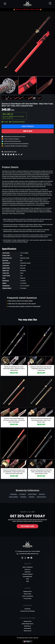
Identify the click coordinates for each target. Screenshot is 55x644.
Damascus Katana (41, 497)
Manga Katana (28, 621)
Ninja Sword (28, 626)
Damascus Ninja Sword (40, 195)
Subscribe (28, 572)
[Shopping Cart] (50, 3)
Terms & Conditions (28, 596)
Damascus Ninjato (14, 497)
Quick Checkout (28, 126)
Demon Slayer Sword (28, 624)
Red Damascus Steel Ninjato (18, 205)
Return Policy (27, 594)
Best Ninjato (22, 494)
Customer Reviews (28, 574)
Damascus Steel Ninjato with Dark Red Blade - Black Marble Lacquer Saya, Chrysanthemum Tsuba (41, 472)
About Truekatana (28, 567)
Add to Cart (28, 131)
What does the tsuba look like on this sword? (22, 304)
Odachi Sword (27, 631)
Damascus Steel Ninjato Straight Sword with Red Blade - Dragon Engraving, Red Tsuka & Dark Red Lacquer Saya (14, 472)
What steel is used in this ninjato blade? (21, 301)
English (27, 641)
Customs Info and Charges (28, 611)
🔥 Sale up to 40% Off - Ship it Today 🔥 (27, 9)
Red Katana (42, 494)
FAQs (27, 579)
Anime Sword (27, 628)
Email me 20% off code (10, 152)
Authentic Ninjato (32, 494)
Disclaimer (28, 609)
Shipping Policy (27, 592)
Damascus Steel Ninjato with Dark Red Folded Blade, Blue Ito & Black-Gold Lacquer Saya (41, 369)
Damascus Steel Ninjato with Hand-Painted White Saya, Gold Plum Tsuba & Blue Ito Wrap (14, 369)
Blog (28, 581)
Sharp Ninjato (14, 494)
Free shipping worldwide (17, 122)
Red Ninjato (32, 497)
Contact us (27, 570)
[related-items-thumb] (14, 345)
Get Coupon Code (27, 526)
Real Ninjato (23, 497)
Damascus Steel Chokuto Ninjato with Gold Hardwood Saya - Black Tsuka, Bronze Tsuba (41, 420)
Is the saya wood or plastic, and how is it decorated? (24, 306)
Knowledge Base (27, 577)
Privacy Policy (27, 599)
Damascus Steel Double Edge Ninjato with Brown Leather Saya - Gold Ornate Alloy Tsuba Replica (14, 420)
